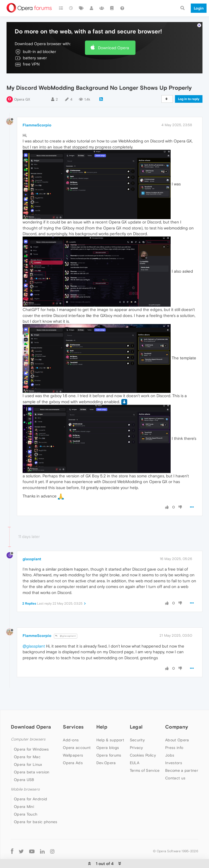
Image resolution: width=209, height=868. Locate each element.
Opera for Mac (27, 757)
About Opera (177, 740)
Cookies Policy (143, 755)
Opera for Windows (31, 749)
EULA (135, 763)
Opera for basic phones (36, 822)
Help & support (110, 740)
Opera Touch (26, 814)
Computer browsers (28, 739)
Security (137, 740)
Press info (174, 748)
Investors (174, 763)
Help (102, 727)
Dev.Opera (106, 763)
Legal (136, 727)
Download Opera (113, 48)
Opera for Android (30, 799)
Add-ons (71, 740)
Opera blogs (108, 748)
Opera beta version (32, 772)
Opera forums (109, 755)
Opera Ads (73, 763)
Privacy (136, 748)
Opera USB (24, 780)
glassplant (32, 559)
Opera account (77, 748)
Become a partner (182, 770)
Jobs (170, 755)
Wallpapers (73, 755)
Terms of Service (145, 770)
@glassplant (66, 636)
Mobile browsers (25, 789)
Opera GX (22, 99)
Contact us (175, 778)
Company (177, 727)
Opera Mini (24, 807)
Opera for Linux (28, 764)
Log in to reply (189, 99)
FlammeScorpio (37, 125)
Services (73, 727)
